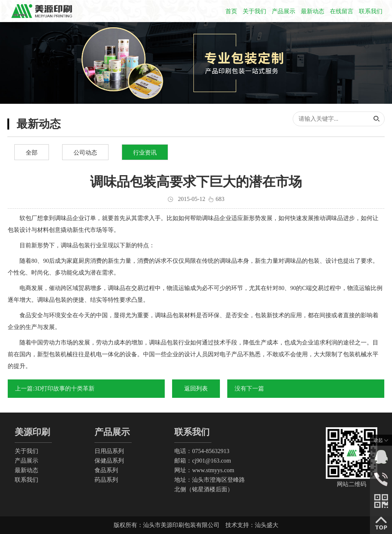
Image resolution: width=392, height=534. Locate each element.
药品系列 (106, 480)
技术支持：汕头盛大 (252, 525)
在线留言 (342, 11)
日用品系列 (109, 451)
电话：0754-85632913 (202, 451)
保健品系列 (109, 461)
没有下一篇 (249, 388)
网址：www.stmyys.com (204, 470)
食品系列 (106, 470)
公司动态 (85, 153)
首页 (231, 11)
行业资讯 (145, 153)
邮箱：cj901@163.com (203, 461)
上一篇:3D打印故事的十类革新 (55, 388)
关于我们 (254, 11)
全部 (32, 153)
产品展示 (284, 11)
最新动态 (313, 11)
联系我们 (371, 11)
